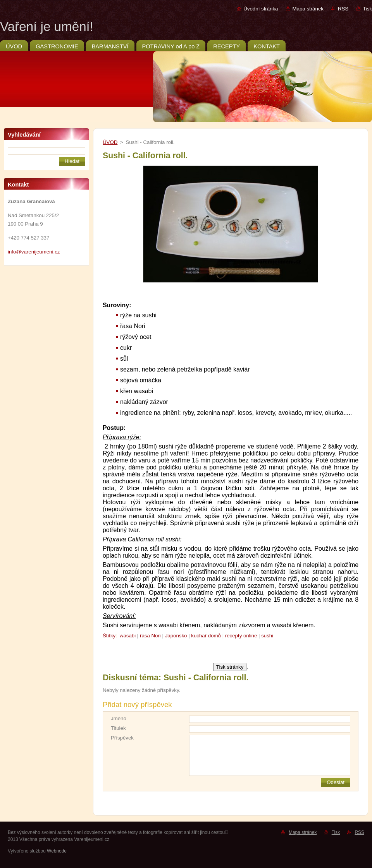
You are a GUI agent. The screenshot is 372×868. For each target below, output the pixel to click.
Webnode (57, 851)
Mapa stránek (308, 9)
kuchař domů (206, 636)
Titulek (118, 728)
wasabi (128, 636)
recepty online (241, 636)
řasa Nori (150, 636)
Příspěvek (122, 738)
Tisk (367, 9)
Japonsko (176, 636)
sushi (267, 636)
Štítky (109, 636)
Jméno (119, 718)
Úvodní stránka (261, 9)
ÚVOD (110, 142)
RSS (343, 9)
